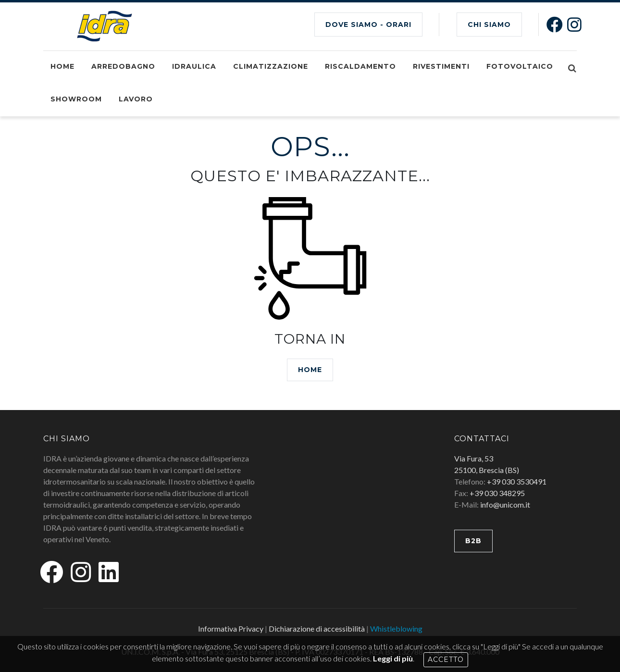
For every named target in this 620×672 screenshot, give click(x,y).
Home (62, 66)
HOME (310, 370)
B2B (473, 541)
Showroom (76, 99)
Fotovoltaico (520, 66)
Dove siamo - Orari (368, 25)
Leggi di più (393, 658)
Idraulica (194, 66)
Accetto (446, 660)
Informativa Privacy (231, 628)
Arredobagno (123, 66)
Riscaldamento (360, 66)
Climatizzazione (271, 66)
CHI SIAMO (489, 25)
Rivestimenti (441, 66)
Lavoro (136, 99)
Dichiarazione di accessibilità (317, 628)
